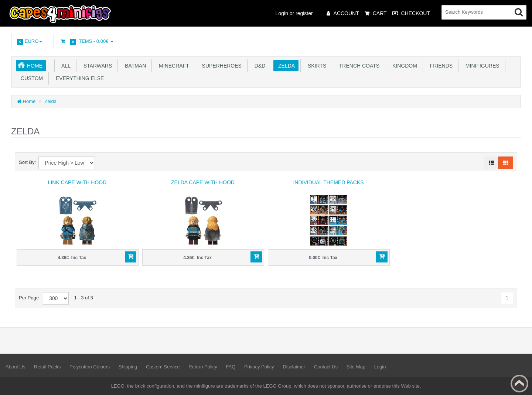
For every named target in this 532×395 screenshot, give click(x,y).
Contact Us (326, 367)
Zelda (285, 66)
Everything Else (78, 78)
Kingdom (403, 66)
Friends (440, 66)
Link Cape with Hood (77, 182)
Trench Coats (358, 66)
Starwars (96, 66)
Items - (86, 42)
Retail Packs (47, 367)
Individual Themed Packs (328, 182)
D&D (258, 66)
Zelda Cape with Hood (203, 182)
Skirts (316, 66)
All (65, 66)
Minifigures (481, 66)
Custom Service (163, 367)
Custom (30, 78)
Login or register (294, 13)
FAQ (231, 367)
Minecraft (172, 66)
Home (35, 66)
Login (380, 367)
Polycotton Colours (90, 367)
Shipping (128, 367)
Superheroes (220, 66)
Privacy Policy (259, 367)
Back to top (519, 384)
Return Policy (203, 367)
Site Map (356, 367)
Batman (134, 66)
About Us (15, 367)
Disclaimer (294, 367)
